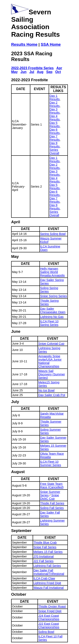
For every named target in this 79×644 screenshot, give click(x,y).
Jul (32, 72)
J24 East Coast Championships (49, 617)
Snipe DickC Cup (50, 497)
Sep (49, 72)
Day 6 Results (55, 131)
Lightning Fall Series (47, 566)
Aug (40, 72)
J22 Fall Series (44, 561)
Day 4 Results (55, 118)
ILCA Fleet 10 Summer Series (51, 463)
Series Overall (54, 152)
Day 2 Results (55, 104)
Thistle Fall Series (52, 503)
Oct (58, 72)
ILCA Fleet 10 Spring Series (49, 323)
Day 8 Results (55, 145)
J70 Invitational (44, 556)
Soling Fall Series (52, 508)
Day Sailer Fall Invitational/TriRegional (49, 572)
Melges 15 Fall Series (48, 552)
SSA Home (51, 44)
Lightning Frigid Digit (47, 583)
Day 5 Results (55, 124)
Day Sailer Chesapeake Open (53, 310)
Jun (23, 72)
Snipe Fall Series (45, 547)
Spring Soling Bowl (53, 234)
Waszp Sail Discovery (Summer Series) (52, 374)
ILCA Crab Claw (44, 578)
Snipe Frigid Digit (50, 611)
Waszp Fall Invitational (49, 588)
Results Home (24, 44)
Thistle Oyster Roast (52, 606)
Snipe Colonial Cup (51, 344)
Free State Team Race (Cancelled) (52, 486)
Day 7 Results (55, 138)
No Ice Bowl (46, 390)
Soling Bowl (46, 632)
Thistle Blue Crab (45, 543)
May (14, 72)
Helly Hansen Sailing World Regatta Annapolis (53, 272)
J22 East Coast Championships (49, 625)
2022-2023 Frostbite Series (32, 68)
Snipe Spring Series (54, 296)
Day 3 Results (55, 111)
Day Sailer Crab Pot (52, 395)
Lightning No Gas (52, 317)
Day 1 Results (55, 97)
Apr (59, 68)
